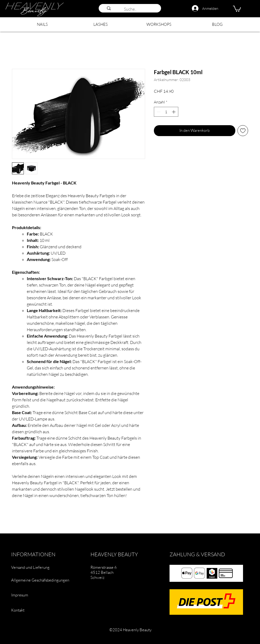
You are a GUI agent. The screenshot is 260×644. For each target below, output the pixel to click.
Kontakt (18, 610)
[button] (237, 8)
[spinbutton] (166, 112)
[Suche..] (137, 9)
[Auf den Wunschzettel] (243, 131)
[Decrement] (158, 112)
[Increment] (174, 112)
